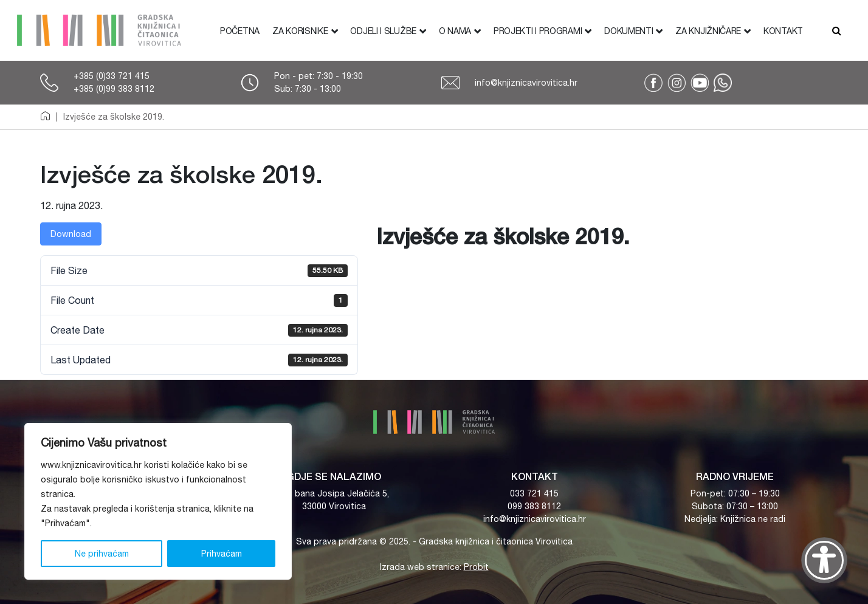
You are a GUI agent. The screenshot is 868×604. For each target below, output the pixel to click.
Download (71, 234)
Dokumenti (629, 31)
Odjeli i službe (383, 31)
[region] (158, 501)
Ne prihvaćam (102, 554)
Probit (476, 567)
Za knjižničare (708, 31)
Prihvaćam (222, 554)
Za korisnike (300, 31)
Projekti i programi (538, 31)
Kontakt (783, 31)
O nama (455, 31)
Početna (240, 31)
